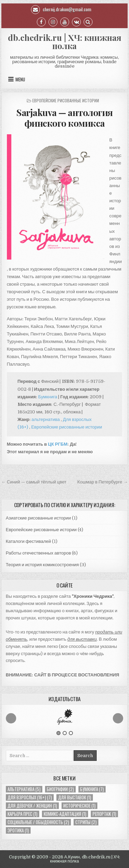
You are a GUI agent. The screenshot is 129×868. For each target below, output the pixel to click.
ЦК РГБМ (58, 444)
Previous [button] (11, 718)
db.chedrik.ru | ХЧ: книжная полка (65, 42)
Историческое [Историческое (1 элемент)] (79, 806)
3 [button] (71, 733)
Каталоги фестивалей (28, 541)
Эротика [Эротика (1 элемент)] (18, 830)
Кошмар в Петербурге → (103, 482)
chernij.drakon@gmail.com (61, 9)
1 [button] (58, 733)
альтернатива (46, 419)
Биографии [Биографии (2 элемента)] (60, 789)
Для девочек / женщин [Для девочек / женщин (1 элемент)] (32, 806)
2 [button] (65, 733)
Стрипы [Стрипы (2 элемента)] (86, 822)
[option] (65, 717)
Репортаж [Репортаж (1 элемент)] (104, 814)
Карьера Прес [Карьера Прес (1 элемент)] (23, 814)
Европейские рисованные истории (66, 100)
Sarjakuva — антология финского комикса (64, 118)
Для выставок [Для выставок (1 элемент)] (75, 797)
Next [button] (118, 718)
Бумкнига (48, 397)
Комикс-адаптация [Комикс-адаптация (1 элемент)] (65, 814)
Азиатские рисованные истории (38, 518)
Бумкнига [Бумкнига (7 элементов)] (92, 789)
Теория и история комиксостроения (42, 565)
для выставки (82, 639)
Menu (20, 79)
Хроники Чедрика (93, 596)
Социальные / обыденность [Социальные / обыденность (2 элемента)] (38, 822)
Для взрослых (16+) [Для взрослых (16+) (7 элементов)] (30, 797)
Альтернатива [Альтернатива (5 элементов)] (24, 789)
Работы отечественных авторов (39, 553)
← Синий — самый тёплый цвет (34, 482)
